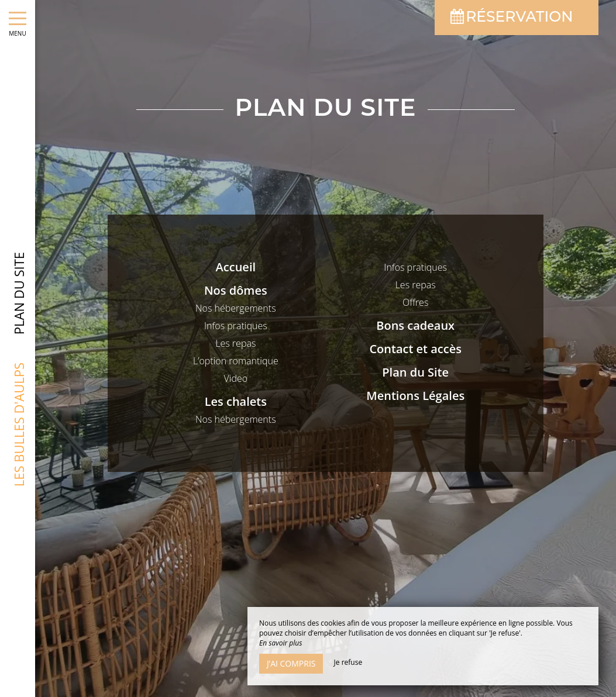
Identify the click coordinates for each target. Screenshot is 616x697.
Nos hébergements (236, 308)
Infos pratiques (236, 326)
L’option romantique (236, 361)
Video (236, 378)
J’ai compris (291, 663)
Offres (415, 302)
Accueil (236, 267)
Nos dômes (236, 290)
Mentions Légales (415, 396)
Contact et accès (415, 349)
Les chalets (236, 401)
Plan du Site (415, 372)
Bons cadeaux (415, 325)
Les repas (235, 343)
